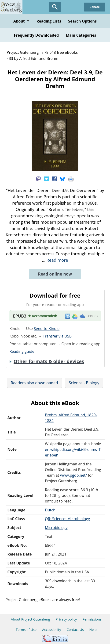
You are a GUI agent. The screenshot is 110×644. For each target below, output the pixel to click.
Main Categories (81, 35)
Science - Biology (84, 383)
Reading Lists (49, 21)
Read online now (55, 274)
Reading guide (22, 351)
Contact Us (75, 630)
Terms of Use (26, 630)
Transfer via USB (57, 336)
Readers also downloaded (34, 383)
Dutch (50, 510)
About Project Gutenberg (30, 619)
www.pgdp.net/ (74, 475)
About (21, 21)
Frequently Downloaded (36, 35)
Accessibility (52, 630)
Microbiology (56, 528)
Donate (95, 7)
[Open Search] (55, 7)
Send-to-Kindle (47, 329)
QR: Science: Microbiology (67, 519)
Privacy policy (66, 619)
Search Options (82, 21)
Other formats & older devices (49, 361)
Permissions (92, 619)
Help (93, 630)
